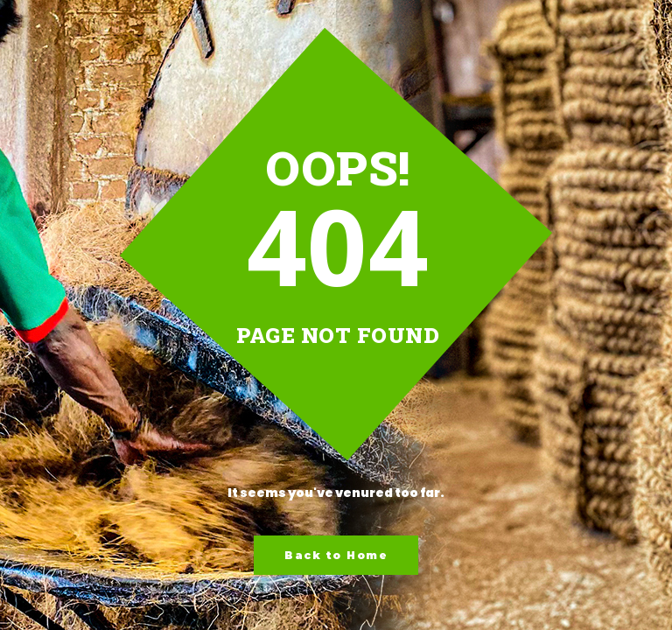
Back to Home (336, 555)
